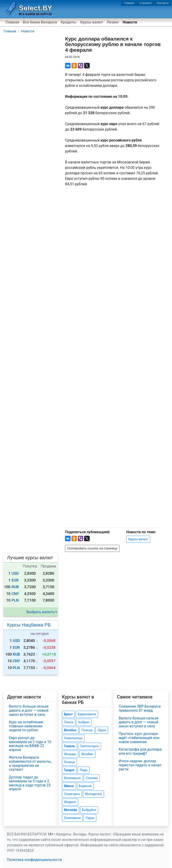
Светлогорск (90, 746)
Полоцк (87, 730)
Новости (130, 22)
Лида (83, 770)
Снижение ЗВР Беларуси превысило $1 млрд (140, 708)
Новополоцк (73, 738)
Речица (69, 762)
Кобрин (84, 722)
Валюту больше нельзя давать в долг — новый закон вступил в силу (29, 710)
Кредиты (68, 22)
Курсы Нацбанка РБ (29, 625)
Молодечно (93, 794)
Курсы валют (92, 22)
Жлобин (87, 754)
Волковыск (72, 778)
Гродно (69, 770)
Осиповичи (72, 818)
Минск (69, 786)
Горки (90, 818)
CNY (15, 594)
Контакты (163, 3)
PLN (15, 600)
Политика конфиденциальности (34, 860)
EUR (15, 580)
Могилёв (70, 810)
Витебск (70, 730)
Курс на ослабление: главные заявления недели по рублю (26, 726)
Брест (68, 714)
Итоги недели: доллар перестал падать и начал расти (140, 765)
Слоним (92, 778)
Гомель (70, 746)
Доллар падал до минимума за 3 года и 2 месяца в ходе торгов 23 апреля (30, 783)
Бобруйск (89, 810)
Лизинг (113, 22)
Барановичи (87, 714)
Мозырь (70, 754)
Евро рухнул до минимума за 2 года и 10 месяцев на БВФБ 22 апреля (30, 744)
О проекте (145, 3)
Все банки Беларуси (40, 22)
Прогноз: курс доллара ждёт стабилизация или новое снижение (139, 738)
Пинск (69, 722)
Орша (102, 730)
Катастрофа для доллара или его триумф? (140, 751)
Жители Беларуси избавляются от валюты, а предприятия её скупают (30, 763)
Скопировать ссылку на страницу (92, 548)
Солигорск (72, 794)
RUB (15, 587)
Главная (129, 3)
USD (15, 573)
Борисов (85, 786)
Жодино (70, 802)
